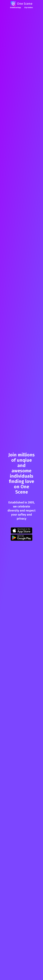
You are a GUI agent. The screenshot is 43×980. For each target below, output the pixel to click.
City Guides (29, 8)
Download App (16, 8)
